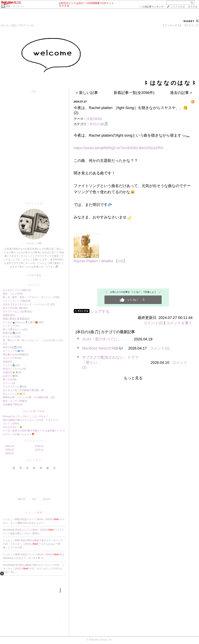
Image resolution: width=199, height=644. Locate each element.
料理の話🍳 (9, 333)
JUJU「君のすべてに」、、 (105, 339)
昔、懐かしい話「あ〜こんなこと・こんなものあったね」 (34, 340)
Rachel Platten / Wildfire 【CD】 (100, 261)
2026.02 (9, 453)
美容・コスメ (10, 294)
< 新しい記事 (87, 93)
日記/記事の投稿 (34, 411)
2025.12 (39, 450)
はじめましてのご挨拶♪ (15, 290)
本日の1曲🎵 (10, 347)
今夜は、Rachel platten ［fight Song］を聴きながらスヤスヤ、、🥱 (131, 108)
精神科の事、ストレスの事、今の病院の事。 (27, 397)
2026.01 (39, 446)
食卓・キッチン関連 (14, 401)
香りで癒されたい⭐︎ (13, 329)
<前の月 (21, 499)
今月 (34, 499)
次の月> (47, 499)
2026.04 (9, 446)
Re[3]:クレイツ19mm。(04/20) (37, 519)
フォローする (34, 275)
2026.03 (9, 450)
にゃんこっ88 (10, 519)
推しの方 (8, 379)
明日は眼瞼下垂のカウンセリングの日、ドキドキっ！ (31, 420)
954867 (189, 21)
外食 (5, 362)
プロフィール (26, 25)
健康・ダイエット (15, 6)
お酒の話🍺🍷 (11, 372)
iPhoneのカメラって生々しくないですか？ (26, 416)
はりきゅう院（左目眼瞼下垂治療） (22, 390)
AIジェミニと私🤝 (13, 394)
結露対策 (8, 315)
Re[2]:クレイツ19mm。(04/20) (32, 530)
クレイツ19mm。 (12, 424)
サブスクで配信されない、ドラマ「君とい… (110, 360)
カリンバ (8, 383)
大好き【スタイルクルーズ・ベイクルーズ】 (27, 304)
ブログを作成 (178, 7)
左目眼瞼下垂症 (11, 405)
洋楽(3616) (94, 119)
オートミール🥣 (11, 351)
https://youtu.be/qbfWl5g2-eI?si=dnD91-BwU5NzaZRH (118, 148)
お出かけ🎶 (9, 376)
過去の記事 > (181, 93)
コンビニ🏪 (9, 365)
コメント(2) (153, 323)
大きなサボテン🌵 (13, 427)
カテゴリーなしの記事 (15, 312)
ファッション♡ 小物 (14, 301)
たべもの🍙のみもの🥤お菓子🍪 (20, 322)
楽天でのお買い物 (12, 308)
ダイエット (9, 337)
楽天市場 (193, 7)
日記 (14, 25)
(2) (76, 113)
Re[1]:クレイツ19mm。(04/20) (37, 554)
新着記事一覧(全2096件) (134, 93)
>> (151, 7)
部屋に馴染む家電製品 (15, 319)
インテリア (9, 326)
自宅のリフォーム (12, 369)
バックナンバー (34, 441)
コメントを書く (179, 323)
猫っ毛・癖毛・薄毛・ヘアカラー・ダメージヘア (29, 297)
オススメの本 (10, 358)
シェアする (100, 311)
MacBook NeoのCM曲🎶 (103, 348)
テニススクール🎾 (13, 387)
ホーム (5, 25)
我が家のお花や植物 (14, 354)
